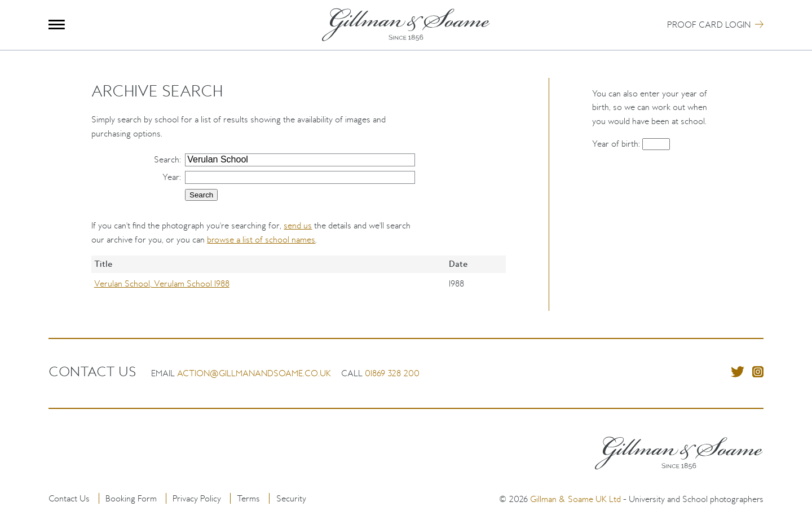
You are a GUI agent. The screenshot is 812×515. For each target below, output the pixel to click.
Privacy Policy (197, 498)
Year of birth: (617, 144)
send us (298, 225)
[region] (299, 283)
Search (167, 159)
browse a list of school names (261, 239)
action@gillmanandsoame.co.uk (254, 373)
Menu (57, 25)
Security (291, 498)
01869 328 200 (392, 373)
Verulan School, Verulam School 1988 (162, 283)
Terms (248, 498)
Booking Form (131, 498)
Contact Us (69, 498)
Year (171, 177)
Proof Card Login (709, 25)
